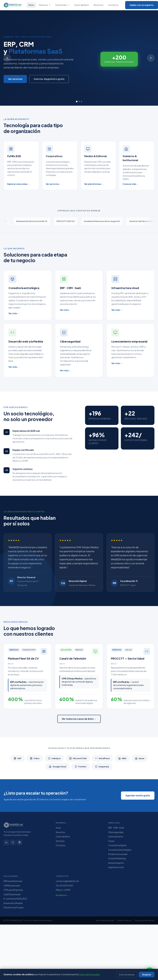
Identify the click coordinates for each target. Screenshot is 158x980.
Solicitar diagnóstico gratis (49, 79)
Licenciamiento (116, 837)
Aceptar (147, 975)
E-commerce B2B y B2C (15, 899)
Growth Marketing (117, 858)
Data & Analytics (116, 863)
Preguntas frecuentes (145, 920)
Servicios (45, 5)
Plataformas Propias (14, 907)
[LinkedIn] (6, 842)
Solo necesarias (127, 975)
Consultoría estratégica (120, 850)
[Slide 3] (81, 102)
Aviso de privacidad (105, 920)
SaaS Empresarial (12, 894)
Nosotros (99, 5)
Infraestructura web (118, 854)
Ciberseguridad (116, 832)
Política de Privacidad (89, 975)
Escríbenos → (62, 895)
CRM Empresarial (12, 886)
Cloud (111, 841)
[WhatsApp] (19, 842)
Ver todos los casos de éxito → (79, 719)
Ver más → (14, 313)
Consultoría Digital (117, 845)
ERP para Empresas (13, 881)
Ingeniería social (116, 867)
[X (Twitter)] (13, 842)
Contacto (113, 5)
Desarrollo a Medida (13, 903)
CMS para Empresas (13, 890)
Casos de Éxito (81, 5)
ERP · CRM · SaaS (116, 828)
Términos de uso (124, 920)
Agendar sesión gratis (138, 795)
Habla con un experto (142, 5)
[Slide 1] (77, 102)
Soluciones (62, 5)
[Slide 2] (79, 102)
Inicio (31, 5)
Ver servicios (15, 79)
